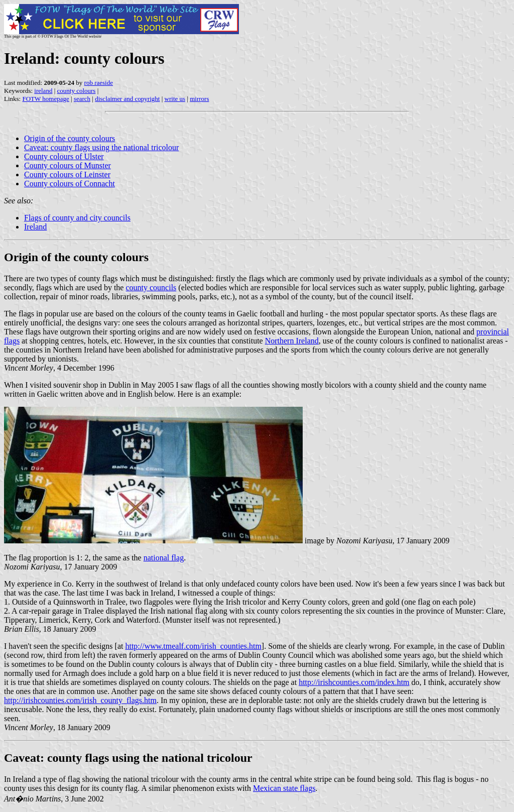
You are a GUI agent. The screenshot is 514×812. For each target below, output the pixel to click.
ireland (43, 91)
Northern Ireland (292, 341)
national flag (164, 558)
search (82, 99)
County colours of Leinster (67, 175)
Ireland (35, 227)
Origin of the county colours (70, 138)
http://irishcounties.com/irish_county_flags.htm (80, 700)
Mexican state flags (284, 788)
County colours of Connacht (70, 184)
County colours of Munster (68, 165)
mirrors (199, 99)
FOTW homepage (45, 99)
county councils (151, 287)
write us (175, 99)
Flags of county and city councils (77, 218)
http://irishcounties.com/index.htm (354, 682)
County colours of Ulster (64, 156)
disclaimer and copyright (127, 99)
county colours (77, 91)
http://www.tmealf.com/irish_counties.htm (193, 646)
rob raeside (99, 83)
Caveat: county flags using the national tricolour (101, 147)
